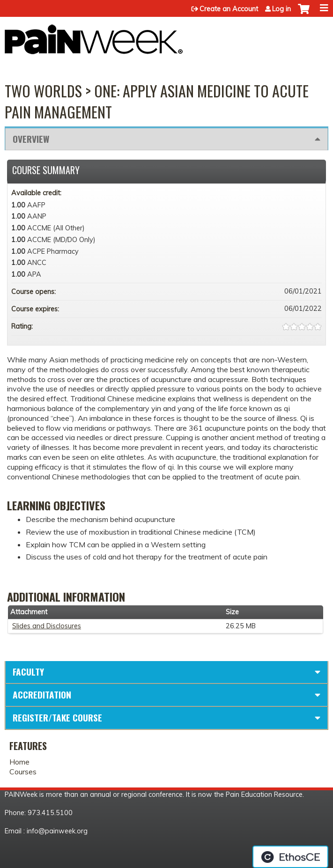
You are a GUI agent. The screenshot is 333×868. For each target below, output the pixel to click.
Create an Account (229, 9)
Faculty (28, 672)
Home (19, 762)
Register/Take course (57, 717)
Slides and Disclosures (47, 626)
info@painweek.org (57, 831)
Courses (23, 772)
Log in (281, 9)
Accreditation (42, 695)
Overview (31, 139)
